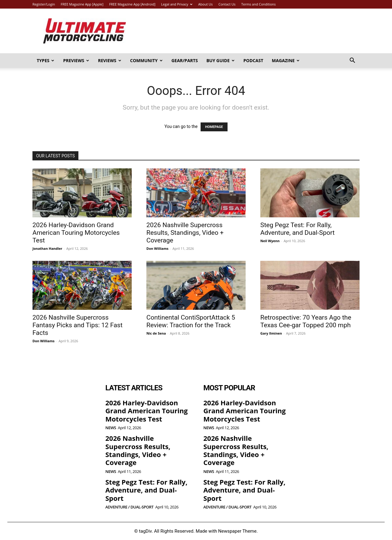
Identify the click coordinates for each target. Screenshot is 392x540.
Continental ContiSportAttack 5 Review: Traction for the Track (191, 321)
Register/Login (44, 4)
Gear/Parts (185, 60)
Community (146, 60)
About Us (205, 4)
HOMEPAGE (214, 127)
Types (45, 60)
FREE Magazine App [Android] (132, 4)
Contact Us (227, 4)
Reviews (110, 60)
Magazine (286, 60)
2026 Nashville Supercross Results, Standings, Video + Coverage (185, 233)
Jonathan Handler (47, 248)
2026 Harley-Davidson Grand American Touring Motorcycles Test (76, 233)
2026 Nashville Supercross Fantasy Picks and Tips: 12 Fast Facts (77, 325)
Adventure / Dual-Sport (129, 507)
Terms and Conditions (259, 4)
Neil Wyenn (270, 241)
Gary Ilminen (271, 333)
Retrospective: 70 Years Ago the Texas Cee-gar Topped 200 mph (306, 321)
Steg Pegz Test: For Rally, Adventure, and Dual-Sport (298, 229)
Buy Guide (221, 60)
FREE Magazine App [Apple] (82, 4)
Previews (76, 60)
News (111, 428)
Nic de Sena (156, 333)
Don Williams (157, 248)
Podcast (253, 60)
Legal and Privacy (177, 4)
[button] (352, 61)
